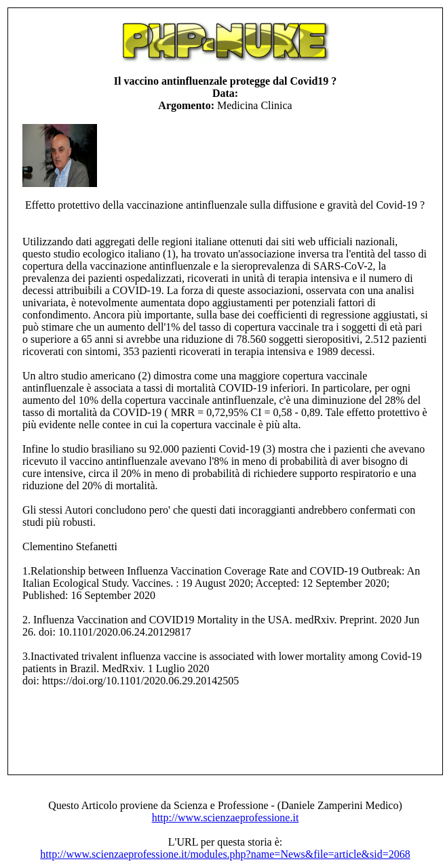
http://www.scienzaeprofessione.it (226, 818)
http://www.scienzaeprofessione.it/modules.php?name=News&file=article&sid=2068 (225, 854)
